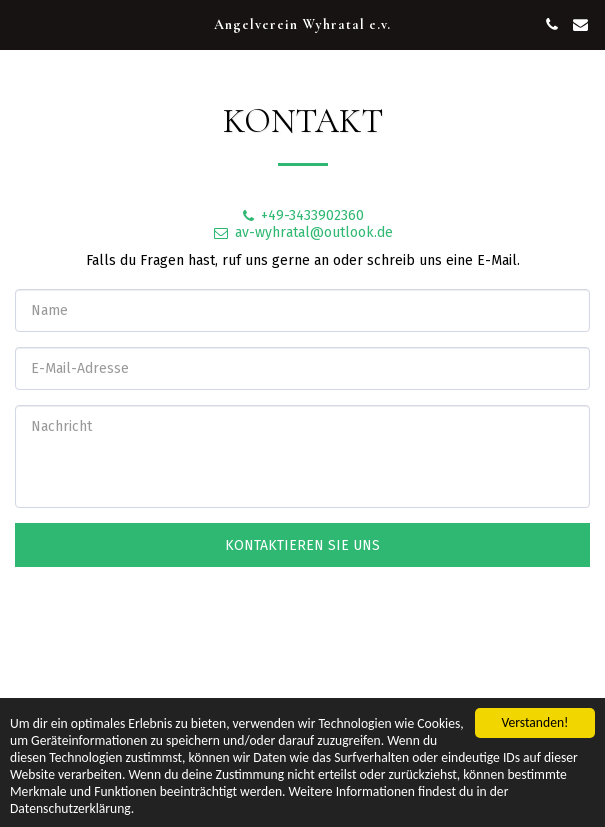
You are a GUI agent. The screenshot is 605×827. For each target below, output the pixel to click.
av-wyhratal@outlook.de (302, 232)
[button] (22, 24)
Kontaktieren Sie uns (302, 545)
